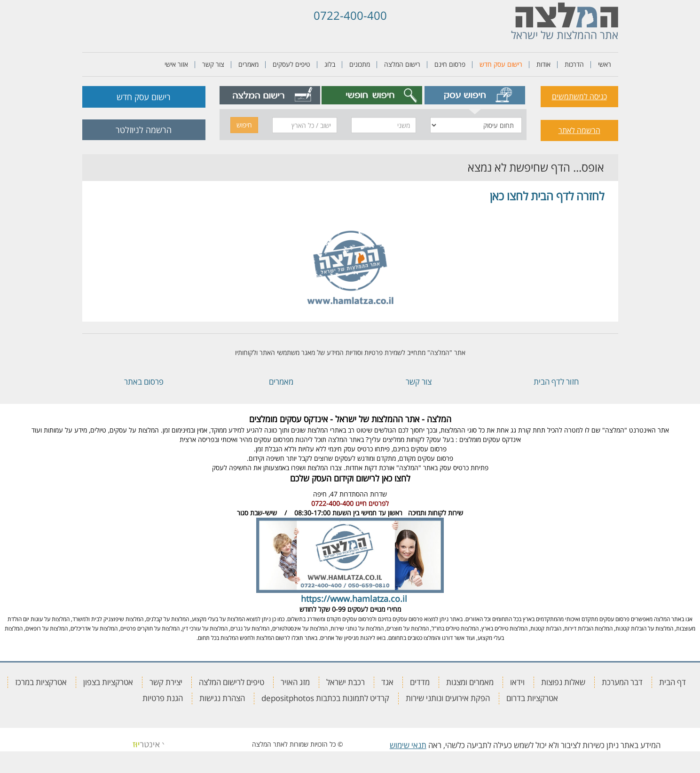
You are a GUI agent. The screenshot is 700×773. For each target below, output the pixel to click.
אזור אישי (176, 64)
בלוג (330, 64)
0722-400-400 (350, 15)
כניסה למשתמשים (579, 96)
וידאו (517, 682)
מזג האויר (295, 682)
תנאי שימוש (408, 745)
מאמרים (248, 64)
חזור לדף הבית (556, 382)
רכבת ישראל (346, 682)
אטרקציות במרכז (41, 682)
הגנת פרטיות (163, 698)
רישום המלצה (402, 64)
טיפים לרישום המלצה (232, 682)
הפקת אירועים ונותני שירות (448, 698)
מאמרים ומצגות (470, 682)
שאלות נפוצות (563, 682)
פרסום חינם (450, 64)
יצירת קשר (166, 682)
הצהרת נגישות (222, 698)
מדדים (420, 682)
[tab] (475, 95)
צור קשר (213, 64)
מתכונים (360, 64)
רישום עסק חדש (501, 64)
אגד (387, 682)
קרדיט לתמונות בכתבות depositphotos (325, 698)
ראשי (605, 64)
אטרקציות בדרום (532, 698)
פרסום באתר (144, 382)
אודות (543, 64)
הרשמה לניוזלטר (144, 130)
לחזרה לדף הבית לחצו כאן (547, 196)
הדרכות (574, 64)
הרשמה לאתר (579, 130)
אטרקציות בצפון (108, 682)
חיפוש (244, 125)
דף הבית (672, 682)
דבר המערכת (622, 682)
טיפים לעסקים (291, 64)
